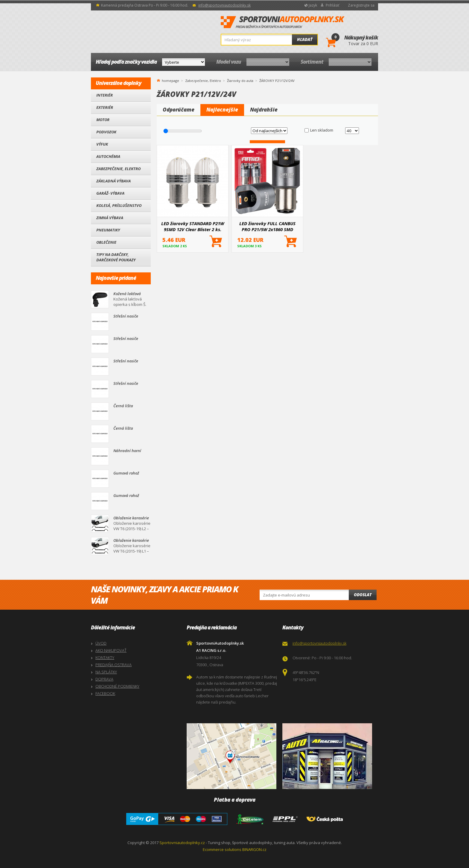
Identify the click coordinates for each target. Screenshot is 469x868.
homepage (170, 80)
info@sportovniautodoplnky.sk (224, 5)
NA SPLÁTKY (106, 672)
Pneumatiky (108, 230)
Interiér (105, 95)
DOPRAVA (104, 679)
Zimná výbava (110, 218)
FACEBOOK (105, 693)
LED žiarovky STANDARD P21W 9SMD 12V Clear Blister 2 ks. (193, 226)
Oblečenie (106, 242)
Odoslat (363, 595)
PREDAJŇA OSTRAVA (114, 665)
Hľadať (305, 39)
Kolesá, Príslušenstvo (119, 205)
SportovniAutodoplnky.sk (283, 22)
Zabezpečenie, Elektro (118, 169)
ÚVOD (101, 643)
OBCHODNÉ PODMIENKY (117, 686)
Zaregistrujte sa (361, 5)
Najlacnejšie (222, 110)
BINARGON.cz (254, 849)
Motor (103, 120)
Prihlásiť (332, 5)
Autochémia (108, 156)
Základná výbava (114, 181)
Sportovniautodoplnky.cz (182, 843)
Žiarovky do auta (240, 81)
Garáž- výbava (110, 193)
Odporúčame (179, 110)
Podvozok (106, 132)
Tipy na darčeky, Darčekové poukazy (116, 257)
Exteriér (105, 107)
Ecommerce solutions (222, 849)
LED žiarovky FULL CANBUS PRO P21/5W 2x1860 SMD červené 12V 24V (267, 226)
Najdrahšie (264, 110)
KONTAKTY (105, 658)
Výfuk (102, 144)
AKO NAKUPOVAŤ (111, 650)
